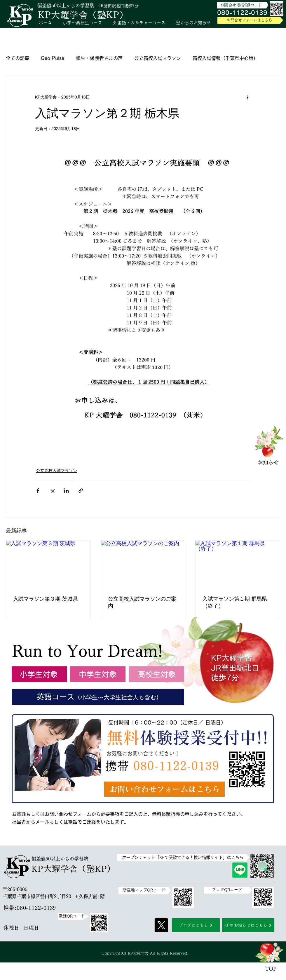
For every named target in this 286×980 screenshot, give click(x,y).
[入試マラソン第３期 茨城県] (48, 564)
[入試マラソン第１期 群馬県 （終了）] (238, 564)
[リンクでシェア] (81, 491)
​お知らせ (268, 462)
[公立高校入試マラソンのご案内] (143, 564)
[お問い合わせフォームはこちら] (164, 789)
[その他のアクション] (247, 97)
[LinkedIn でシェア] (66, 491)
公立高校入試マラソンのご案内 (142, 602)
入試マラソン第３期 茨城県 (45, 599)
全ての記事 (18, 58)
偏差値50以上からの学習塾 (66, 6)
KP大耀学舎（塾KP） (83, 15)
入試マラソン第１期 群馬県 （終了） (237, 602)
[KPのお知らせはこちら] (248, 925)
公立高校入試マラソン (158, 58)
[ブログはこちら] (196, 925)
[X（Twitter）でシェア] (52, 491)
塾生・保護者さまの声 (99, 58)
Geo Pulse (53, 58)
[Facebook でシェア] (38, 491)
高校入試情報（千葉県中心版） (225, 58)
